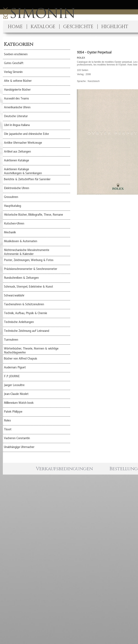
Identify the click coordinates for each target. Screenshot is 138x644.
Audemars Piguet (15, 367)
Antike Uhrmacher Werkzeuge (23, 143)
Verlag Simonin (13, 72)
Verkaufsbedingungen (64, 469)
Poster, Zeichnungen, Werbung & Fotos (29, 260)
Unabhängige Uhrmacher (19, 447)
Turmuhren (11, 340)
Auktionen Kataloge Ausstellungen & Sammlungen (23, 171)
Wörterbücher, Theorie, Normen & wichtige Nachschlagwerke (31, 351)
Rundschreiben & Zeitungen (21, 278)
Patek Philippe (13, 412)
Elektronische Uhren (16, 188)
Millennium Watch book (19, 403)
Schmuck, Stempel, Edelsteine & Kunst (28, 287)
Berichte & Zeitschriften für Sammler (27, 179)
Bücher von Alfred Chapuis (21, 359)
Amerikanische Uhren (17, 107)
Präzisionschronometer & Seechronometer (31, 269)
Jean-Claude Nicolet (16, 394)
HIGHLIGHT (115, 27)
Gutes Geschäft (14, 63)
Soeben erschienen (16, 54)
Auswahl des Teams (16, 98)
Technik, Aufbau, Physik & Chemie (26, 313)
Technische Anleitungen (19, 322)
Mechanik (10, 232)
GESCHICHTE (78, 27)
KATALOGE (43, 27)
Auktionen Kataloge (16, 160)
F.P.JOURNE (12, 376)
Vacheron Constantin (17, 438)
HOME (15, 27)
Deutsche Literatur (16, 116)
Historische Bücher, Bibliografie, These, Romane (33, 215)
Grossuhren (11, 197)
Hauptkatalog (12, 206)
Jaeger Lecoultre (14, 385)
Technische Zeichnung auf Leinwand (27, 331)
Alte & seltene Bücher (18, 81)
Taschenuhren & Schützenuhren (24, 304)
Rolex (7, 420)
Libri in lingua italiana (17, 125)
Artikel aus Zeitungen (17, 152)
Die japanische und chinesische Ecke (26, 134)
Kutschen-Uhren (14, 224)
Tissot (8, 429)
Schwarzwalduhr (14, 295)
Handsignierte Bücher (17, 90)
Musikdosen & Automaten (21, 241)
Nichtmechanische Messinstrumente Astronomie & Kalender (27, 252)
